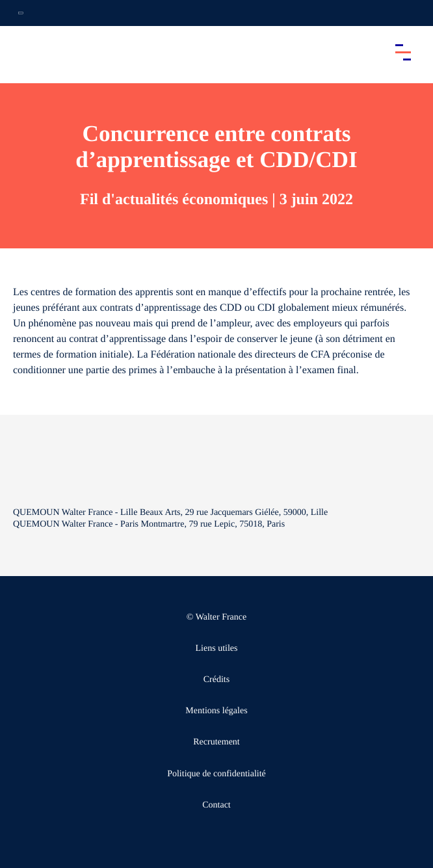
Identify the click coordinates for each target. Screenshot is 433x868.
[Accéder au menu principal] (403, 52)
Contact (216, 805)
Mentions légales (216, 711)
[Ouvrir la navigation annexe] (21, 13)
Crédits (216, 680)
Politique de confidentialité (216, 774)
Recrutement (216, 742)
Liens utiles (217, 649)
